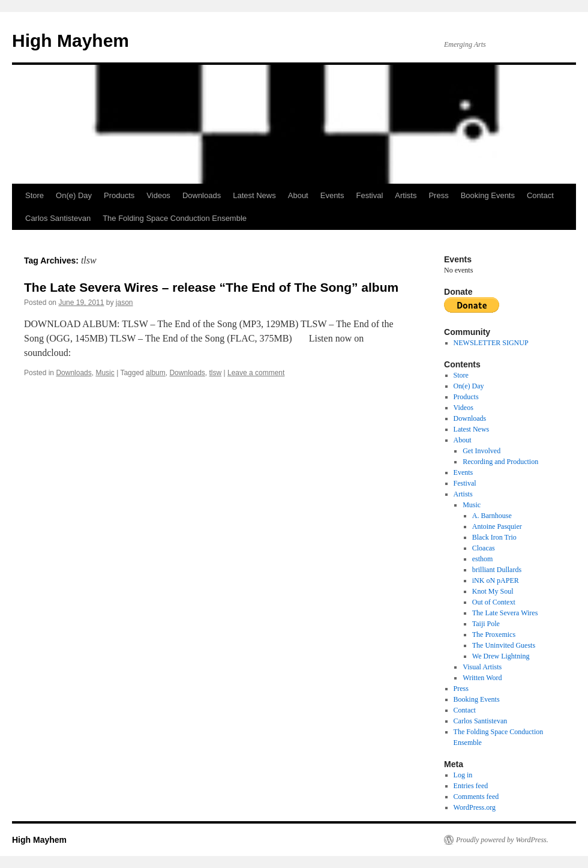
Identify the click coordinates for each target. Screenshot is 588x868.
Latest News (254, 195)
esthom (483, 559)
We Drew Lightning (501, 656)
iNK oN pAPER (496, 580)
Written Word (482, 678)
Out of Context (494, 602)
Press (438, 195)
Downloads (202, 195)
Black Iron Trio (494, 537)
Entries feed (471, 786)
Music (105, 373)
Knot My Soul (493, 591)
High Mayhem (70, 41)
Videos (158, 195)
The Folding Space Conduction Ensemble (175, 218)
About (298, 195)
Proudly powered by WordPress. (502, 840)
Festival (369, 195)
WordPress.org (475, 807)
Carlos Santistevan (58, 218)
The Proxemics (494, 634)
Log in (463, 775)
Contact (540, 195)
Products (119, 195)
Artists (406, 195)
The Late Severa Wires (505, 613)
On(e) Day (74, 195)
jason (124, 303)
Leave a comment (256, 373)
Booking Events (488, 195)
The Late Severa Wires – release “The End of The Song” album (211, 287)
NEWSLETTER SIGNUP (491, 343)
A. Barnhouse (492, 516)
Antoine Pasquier (497, 526)
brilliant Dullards (497, 570)
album (156, 373)
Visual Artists (482, 667)
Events (332, 195)
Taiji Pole (486, 624)
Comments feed (476, 797)
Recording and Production (500, 462)
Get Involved (481, 451)
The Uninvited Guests (504, 645)
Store (34, 195)
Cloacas (484, 548)
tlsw (216, 373)
